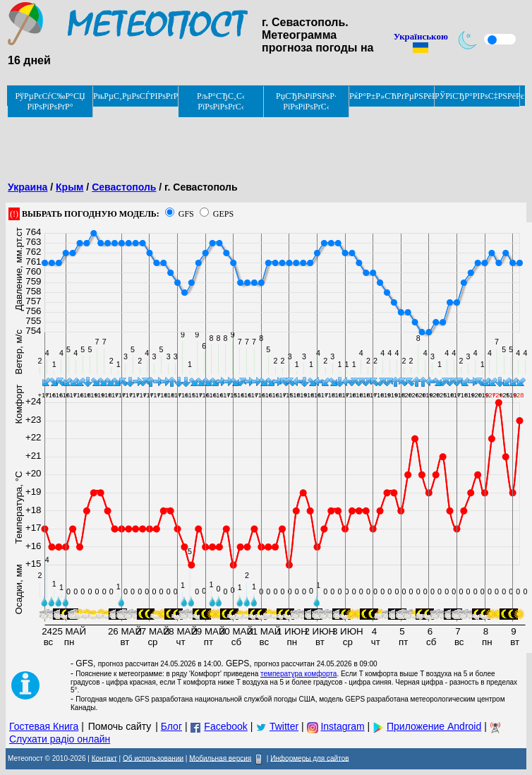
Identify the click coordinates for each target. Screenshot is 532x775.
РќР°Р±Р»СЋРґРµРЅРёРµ (392, 96)
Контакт (104, 758)
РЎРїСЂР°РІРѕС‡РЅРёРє (477, 96)
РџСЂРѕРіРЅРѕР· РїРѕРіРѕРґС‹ (306, 101)
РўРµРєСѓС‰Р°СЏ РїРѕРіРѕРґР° (50, 101)
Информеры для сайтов (309, 758)
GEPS (223, 214)
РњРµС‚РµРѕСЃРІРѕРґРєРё (136, 96)
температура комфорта (298, 674)
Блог (171, 726)
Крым (69, 187)
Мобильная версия (220, 758)
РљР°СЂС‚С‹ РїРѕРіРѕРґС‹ (221, 101)
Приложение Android (434, 726)
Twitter (284, 726)
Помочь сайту (120, 726)
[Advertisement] (262, 139)
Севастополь (124, 187)
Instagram (342, 726)
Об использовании (153, 758)
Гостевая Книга (44, 726)
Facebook (225, 726)
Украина (28, 187)
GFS (186, 214)
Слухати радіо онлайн (60, 739)
